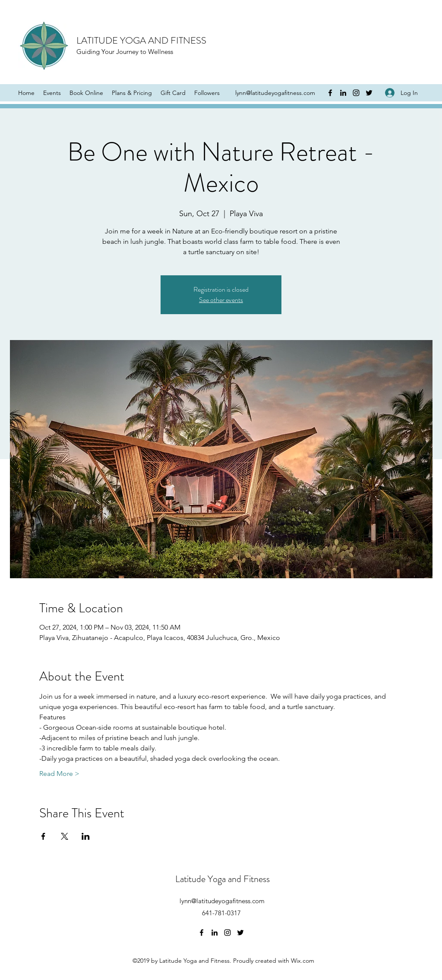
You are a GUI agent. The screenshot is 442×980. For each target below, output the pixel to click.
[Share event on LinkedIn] (86, 836)
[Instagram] (356, 93)
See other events (221, 300)
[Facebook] (330, 93)
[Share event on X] (65, 836)
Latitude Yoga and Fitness (223, 879)
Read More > (59, 774)
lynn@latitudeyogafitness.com (275, 93)
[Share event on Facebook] (43, 836)
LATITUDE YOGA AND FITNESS (141, 40)
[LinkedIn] (343, 93)
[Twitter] (369, 93)
